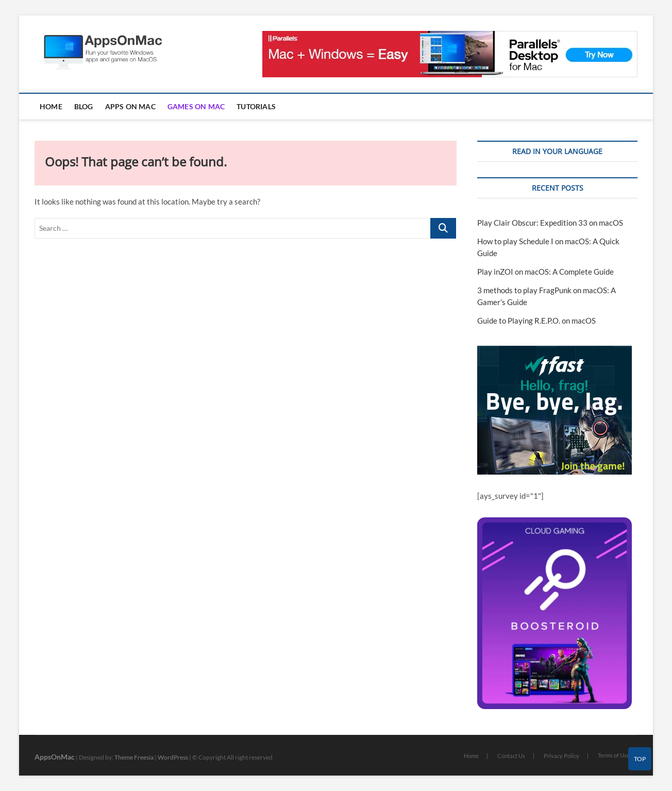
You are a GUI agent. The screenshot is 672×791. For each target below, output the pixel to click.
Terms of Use (614, 755)
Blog (84, 106)
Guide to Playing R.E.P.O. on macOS (536, 321)
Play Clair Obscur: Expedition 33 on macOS (550, 223)
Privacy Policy (561, 756)
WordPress (173, 757)
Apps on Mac (130, 106)
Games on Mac (196, 106)
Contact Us (511, 756)
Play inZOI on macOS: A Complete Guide (545, 272)
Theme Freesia (134, 757)
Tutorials (256, 106)
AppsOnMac (55, 757)
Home (51, 106)
